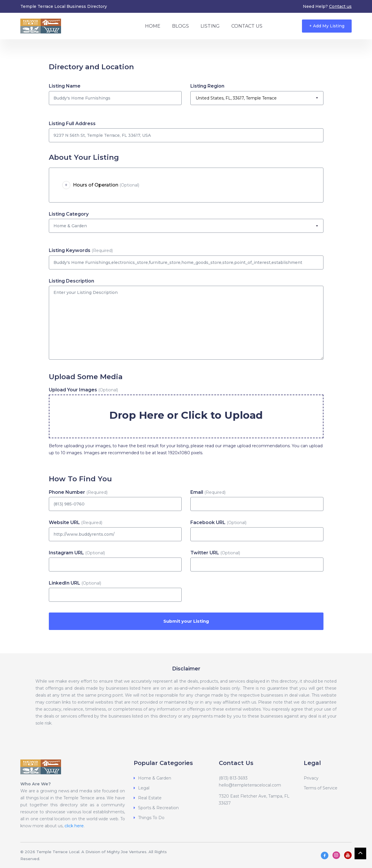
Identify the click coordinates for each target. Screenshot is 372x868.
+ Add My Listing (327, 26)
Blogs (180, 26)
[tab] (186, 185)
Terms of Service (321, 788)
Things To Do (151, 818)
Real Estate (150, 798)
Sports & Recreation (158, 808)
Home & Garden (155, 778)
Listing (210, 26)
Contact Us (247, 26)
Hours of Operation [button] (101, 185)
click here (74, 826)
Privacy (311, 778)
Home (153, 26)
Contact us (340, 6)
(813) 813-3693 (233, 778)
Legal (144, 788)
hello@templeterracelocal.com (250, 785)
